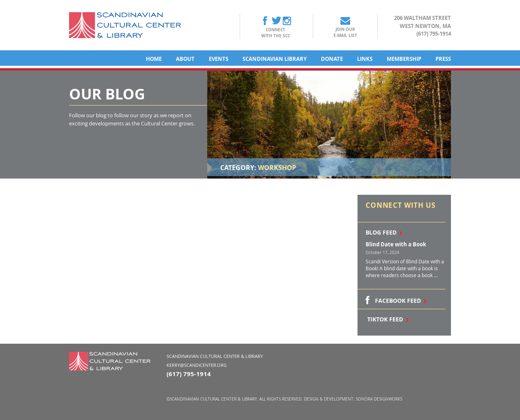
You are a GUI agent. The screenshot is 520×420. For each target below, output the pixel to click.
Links (365, 59)
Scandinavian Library (275, 59)
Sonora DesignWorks (379, 399)
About (185, 59)
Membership (404, 59)
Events (219, 59)
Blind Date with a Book (396, 244)
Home (154, 59)
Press (443, 59)
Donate (332, 59)
